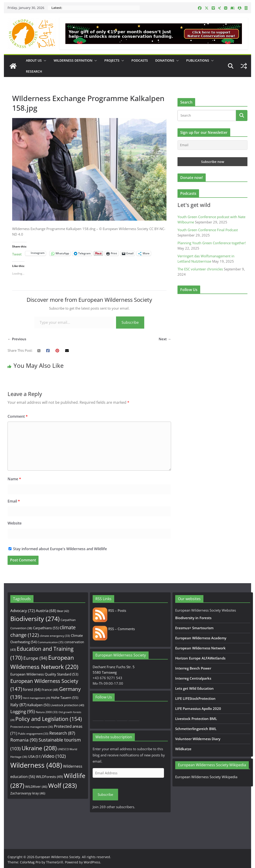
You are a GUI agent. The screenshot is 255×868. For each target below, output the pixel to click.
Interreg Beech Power (193, 668)
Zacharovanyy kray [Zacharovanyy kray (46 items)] (28, 793)
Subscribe (130, 322)
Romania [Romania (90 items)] (24, 740)
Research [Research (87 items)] (62, 733)
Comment (18, 416)
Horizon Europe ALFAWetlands (200, 658)
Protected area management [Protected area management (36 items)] (32, 727)
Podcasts (140, 60)
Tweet (17, 254)
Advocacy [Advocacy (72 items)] (23, 611)
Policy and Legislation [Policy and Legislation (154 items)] (49, 719)
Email (14, 501)
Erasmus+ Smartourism (194, 628)
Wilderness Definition (73, 60)
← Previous (17, 339)
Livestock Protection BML (196, 719)
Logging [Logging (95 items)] (23, 711)
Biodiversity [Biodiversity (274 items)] (35, 619)
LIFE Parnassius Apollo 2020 (198, 709)
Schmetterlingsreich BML (196, 729)
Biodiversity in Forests (193, 618)
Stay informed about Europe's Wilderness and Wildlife (58, 549)
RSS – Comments (114, 629)
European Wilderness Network (200, 648)
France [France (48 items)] (50, 690)
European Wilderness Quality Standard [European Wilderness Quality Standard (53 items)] (44, 674)
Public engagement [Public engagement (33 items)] (33, 733)
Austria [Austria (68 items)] (46, 611)
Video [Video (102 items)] (54, 756)
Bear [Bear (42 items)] (63, 611)
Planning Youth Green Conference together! (212, 243)
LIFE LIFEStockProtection (195, 698)
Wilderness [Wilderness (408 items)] (36, 765)
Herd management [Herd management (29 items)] (36, 698)
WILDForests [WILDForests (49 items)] (49, 777)
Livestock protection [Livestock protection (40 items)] (67, 705)
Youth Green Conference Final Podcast (208, 230)
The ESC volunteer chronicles (200, 269)
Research (34, 71)
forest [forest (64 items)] (32, 689)
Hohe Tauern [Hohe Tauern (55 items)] (65, 698)
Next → (165, 339)
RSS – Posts (109, 610)
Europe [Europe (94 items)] (35, 658)
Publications (198, 60)
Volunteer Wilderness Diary (198, 739)
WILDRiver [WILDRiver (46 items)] (36, 787)
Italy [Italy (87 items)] (18, 705)
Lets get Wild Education (194, 688)
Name (14, 479)
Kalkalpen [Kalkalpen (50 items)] (38, 705)
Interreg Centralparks (193, 678)
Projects (112, 60)
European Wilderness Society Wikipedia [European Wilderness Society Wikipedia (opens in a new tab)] (206, 777)
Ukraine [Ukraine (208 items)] (39, 748)
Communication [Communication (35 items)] (51, 642)
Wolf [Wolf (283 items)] (62, 785)
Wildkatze (183, 749)
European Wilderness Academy (201, 638)
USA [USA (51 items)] (35, 756)
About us (34, 60)
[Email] (213, 145)
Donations (165, 60)
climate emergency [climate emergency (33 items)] (55, 636)
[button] (44, 60)
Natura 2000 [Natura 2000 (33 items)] (47, 712)
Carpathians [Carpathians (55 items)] (46, 628)
